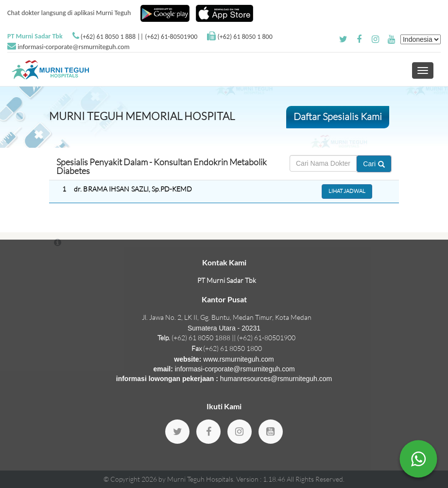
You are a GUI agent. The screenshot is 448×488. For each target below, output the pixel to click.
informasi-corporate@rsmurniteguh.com (73, 47)
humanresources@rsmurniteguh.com (276, 379)
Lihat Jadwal (347, 191)
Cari (374, 164)
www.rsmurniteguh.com (239, 359)
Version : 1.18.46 (261, 479)
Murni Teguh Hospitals (200, 479)
